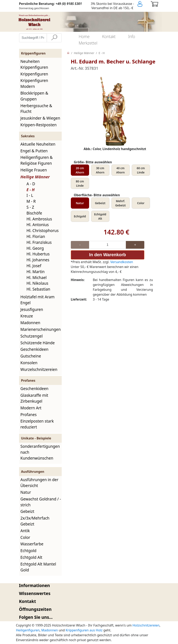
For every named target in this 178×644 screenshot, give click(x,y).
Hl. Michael (37, 277)
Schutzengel (32, 336)
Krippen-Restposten (39, 125)
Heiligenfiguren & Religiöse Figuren (37, 160)
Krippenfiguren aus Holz (84, 630)
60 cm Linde (141, 170)
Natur (26, 492)
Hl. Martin (36, 272)
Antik (25, 531)
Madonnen (30, 323)
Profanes (29, 415)
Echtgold (29, 551)
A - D (31, 184)
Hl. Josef (34, 266)
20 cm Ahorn (80, 170)
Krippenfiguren (34, 74)
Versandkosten (122, 262)
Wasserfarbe (32, 544)
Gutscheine (31, 356)
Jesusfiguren (32, 309)
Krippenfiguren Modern (34, 83)
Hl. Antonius (38, 225)
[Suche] (54, 38)
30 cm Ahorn (100, 170)
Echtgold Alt (31, 557)
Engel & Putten (34, 151)
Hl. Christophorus (43, 230)
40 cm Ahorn (121, 170)
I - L (30, 195)
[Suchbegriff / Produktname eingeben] (33, 38)
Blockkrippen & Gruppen (34, 96)
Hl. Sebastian (38, 289)
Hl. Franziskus (39, 242)
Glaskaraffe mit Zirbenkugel (34, 398)
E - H (31, 190)
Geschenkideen (35, 349)
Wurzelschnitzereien (39, 369)
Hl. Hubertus (38, 254)
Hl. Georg (35, 248)
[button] (89, 586)
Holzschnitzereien (146, 625)
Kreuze (27, 316)
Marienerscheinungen (41, 329)
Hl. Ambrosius (39, 219)
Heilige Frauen (34, 170)
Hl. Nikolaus (37, 283)
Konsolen (29, 363)
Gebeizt (27, 511)
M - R (31, 201)
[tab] (89, 586)
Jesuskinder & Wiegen (40, 118)
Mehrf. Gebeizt (121, 203)
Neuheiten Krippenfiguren (34, 64)
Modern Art (31, 408)
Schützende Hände (38, 343)
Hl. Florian (36, 236)
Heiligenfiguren (28, 630)
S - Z (30, 207)
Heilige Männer (35, 177)
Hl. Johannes (38, 260)
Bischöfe (34, 213)
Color (25, 537)
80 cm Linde (80, 183)
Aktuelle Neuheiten (38, 144)
